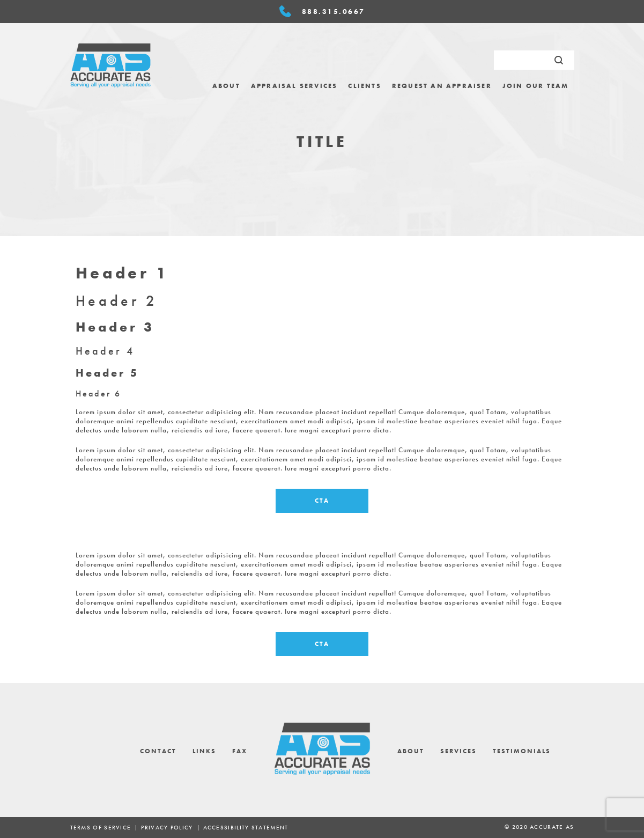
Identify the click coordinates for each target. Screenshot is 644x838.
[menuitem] (226, 86)
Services (458, 751)
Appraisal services (294, 86)
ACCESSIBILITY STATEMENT (246, 827)
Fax (240, 751)
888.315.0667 (334, 12)
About (411, 751)
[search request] (534, 60)
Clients (364, 86)
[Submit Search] (559, 60)
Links (204, 751)
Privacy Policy (167, 827)
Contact (158, 751)
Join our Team (536, 86)
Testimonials (522, 751)
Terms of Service (101, 827)
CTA (322, 501)
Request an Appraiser (442, 86)
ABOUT (226, 86)
